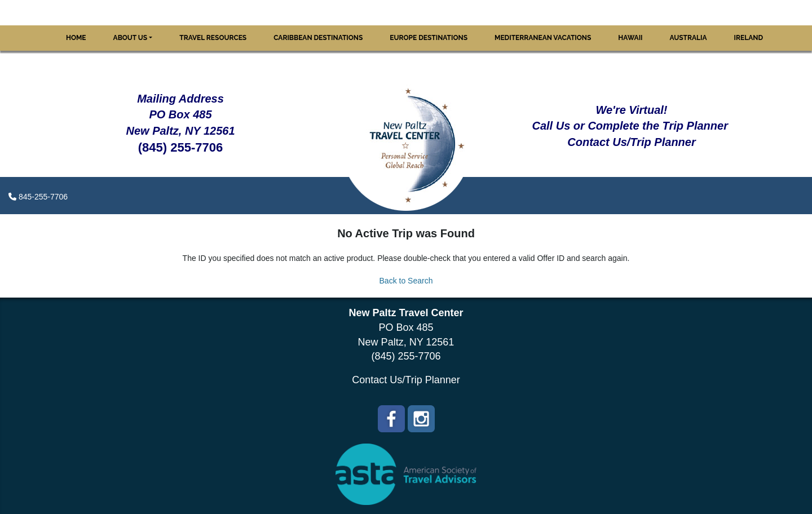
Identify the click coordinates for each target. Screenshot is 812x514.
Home (76, 38)
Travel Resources (213, 38)
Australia (689, 38)
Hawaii (630, 38)
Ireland (749, 38)
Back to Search (406, 281)
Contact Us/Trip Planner (406, 380)
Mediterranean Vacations (543, 38)
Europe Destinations (429, 38)
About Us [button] (131, 38)
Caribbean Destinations (318, 38)
